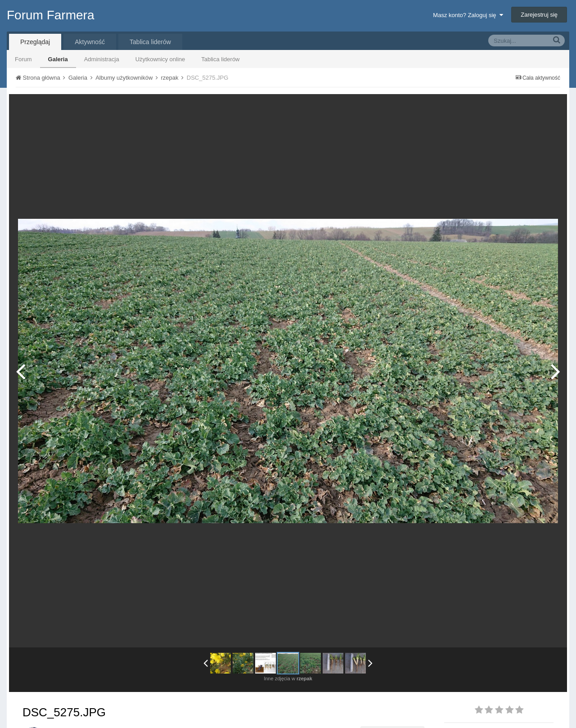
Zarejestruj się (539, 15)
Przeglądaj (35, 42)
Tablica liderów (220, 59)
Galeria (58, 59)
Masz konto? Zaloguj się (468, 15)
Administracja (102, 59)
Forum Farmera (50, 15)
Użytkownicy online (160, 59)
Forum (23, 59)
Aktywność (90, 42)
